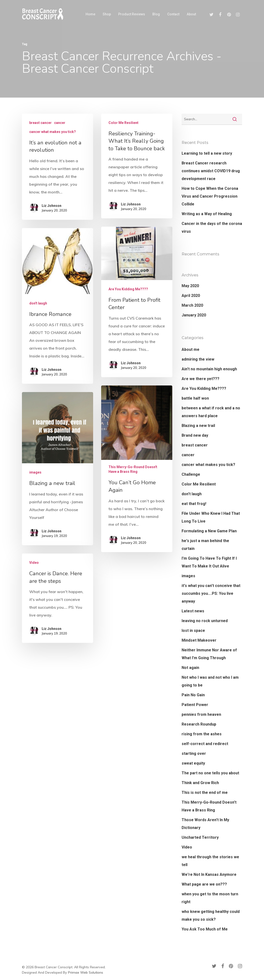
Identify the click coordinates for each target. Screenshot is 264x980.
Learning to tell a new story (207, 153)
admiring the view (198, 359)
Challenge (191, 474)
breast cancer (40, 123)
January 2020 (194, 315)
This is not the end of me (205, 793)
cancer (60, 123)
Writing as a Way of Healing (207, 214)
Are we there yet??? (200, 379)
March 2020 (192, 305)
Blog (156, 14)
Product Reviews (132, 14)
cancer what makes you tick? (53, 132)
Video (35, 613)
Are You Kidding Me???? (128, 356)
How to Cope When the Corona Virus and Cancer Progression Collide (210, 196)
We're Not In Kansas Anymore (209, 874)
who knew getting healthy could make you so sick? (211, 915)
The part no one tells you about (210, 773)
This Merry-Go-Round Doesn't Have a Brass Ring (133, 531)
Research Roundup (199, 724)
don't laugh (38, 348)
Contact (173, 14)
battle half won (195, 398)
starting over (194, 753)
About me (191, 349)
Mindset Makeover (199, 640)
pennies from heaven (201, 714)
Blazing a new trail (198, 426)
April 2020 (191, 296)
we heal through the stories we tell (210, 861)
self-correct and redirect (205, 744)
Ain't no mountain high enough (209, 369)
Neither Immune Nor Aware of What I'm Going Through (209, 654)
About (191, 14)
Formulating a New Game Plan (209, 531)
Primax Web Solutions (86, 972)
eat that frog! (194, 504)
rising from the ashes (202, 734)
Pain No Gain (193, 695)
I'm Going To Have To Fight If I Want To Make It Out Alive (209, 562)
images (35, 516)
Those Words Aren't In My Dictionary (205, 824)
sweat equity (193, 763)
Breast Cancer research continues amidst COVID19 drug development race (211, 171)
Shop (107, 14)
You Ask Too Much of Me (205, 929)
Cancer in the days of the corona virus (212, 227)
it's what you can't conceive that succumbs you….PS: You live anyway (211, 593)
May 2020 (190, 286)
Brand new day (195, 435)
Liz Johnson (52, 206)
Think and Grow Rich (200, 783)
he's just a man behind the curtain (205, 545)
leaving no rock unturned (205, 621)
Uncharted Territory (200, 837)
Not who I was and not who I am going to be (210, 681)
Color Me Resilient (123, 123)
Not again (190, 668)
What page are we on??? (204, 884)
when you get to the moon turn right (210, 898)
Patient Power (195, 705)
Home (90, 14)
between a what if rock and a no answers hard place (211, 412)
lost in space (193, 631)
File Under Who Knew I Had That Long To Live (211, 517)
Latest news (193, 611)
